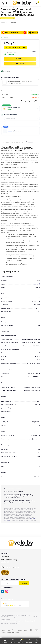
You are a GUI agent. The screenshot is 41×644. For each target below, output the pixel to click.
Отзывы (29, 142)
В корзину (20, 59)
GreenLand (36, 284)
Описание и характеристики (12, 142)
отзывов (10, 605)
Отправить (24, 583)
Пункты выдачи (5, 556)
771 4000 (5, 560)
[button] (20, 131)
